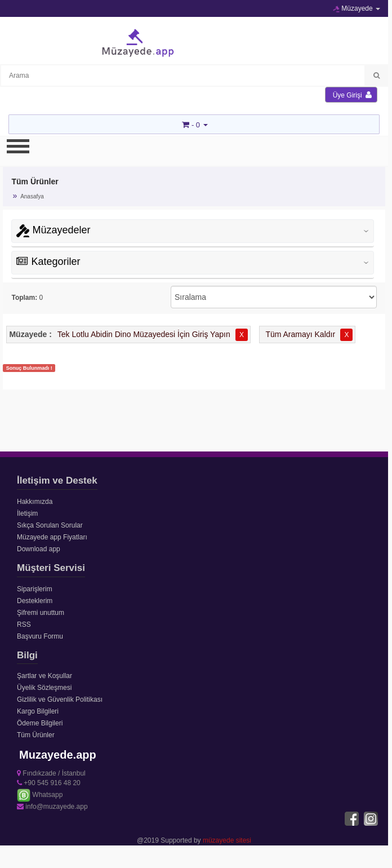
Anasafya (32, 196)
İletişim (27, 513)
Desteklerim (35, 601)
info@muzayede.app (52, 807)
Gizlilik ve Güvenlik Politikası (60, 699)
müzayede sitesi (227, 840)
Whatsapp (40, 795)
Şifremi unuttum (41, 613)
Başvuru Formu (40, 636)
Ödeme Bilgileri (40, 723)
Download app (39, 549)
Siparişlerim (35, 589)
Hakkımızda (35, 502)
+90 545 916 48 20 (49, 783)
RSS (24, 625)
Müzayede (357, 8)
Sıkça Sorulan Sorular (50, 525)
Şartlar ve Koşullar (44, 676)
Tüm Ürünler (36, 735)
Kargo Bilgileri (38, 711)
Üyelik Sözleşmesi (44, 688)
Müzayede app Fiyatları (52, 537)
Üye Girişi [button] (352, 95)
